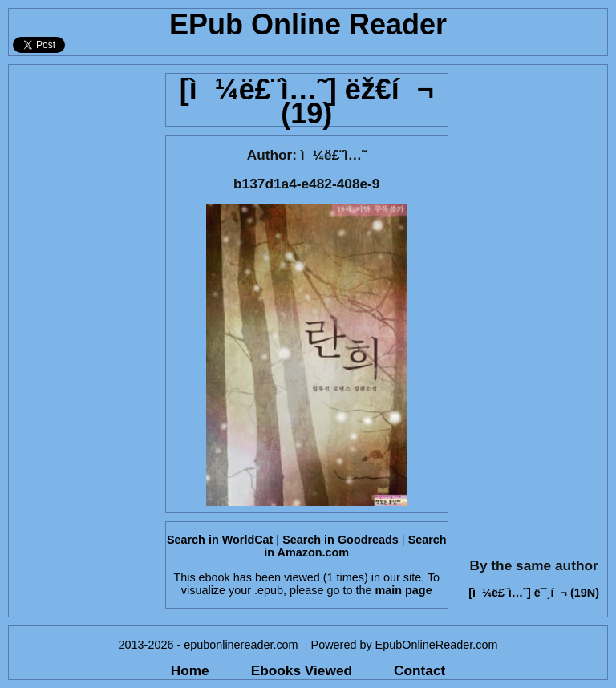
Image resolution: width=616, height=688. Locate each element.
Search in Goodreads (340, 540)
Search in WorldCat (220, 540)
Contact (419, 670)
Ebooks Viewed (302, 670)
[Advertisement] (82, 306)
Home (190, 670)
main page (403, 590)
